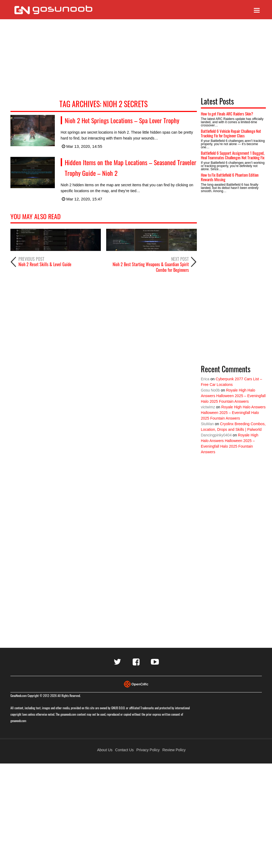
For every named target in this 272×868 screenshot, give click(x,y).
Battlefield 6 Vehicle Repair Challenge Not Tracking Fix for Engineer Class (231, 133)
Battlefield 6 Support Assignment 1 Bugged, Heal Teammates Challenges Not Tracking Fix (233, 155)
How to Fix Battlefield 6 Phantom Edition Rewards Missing (230, 177)
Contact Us (124, 750)
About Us (105, 750)
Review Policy (174, 750)
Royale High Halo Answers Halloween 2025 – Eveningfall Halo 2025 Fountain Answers (233, 396)
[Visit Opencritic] (136, 684)
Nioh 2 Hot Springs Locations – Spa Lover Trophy (122, 120)
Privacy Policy (148, 750)
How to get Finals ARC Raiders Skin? (227, 114)
